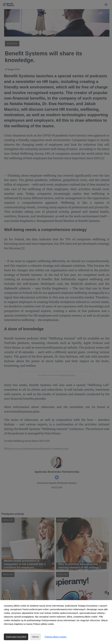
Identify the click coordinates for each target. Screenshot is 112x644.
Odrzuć (35, 637)
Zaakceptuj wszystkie (16, 637)
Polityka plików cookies (55, 637)
